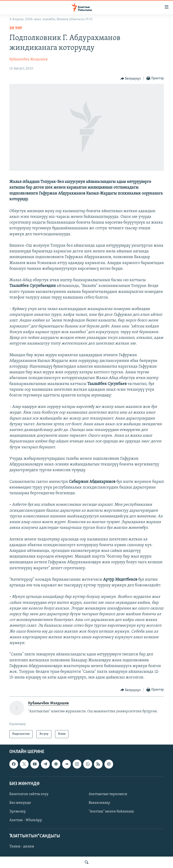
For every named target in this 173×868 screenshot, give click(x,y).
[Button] (131, 79)
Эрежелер (18, 812)
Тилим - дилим (22, 847)
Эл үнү (16, 28)
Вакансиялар (99, 803)
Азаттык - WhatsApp (26, 820)
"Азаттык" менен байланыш (111, 812)
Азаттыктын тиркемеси (108, 794)
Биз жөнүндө (20, 803)
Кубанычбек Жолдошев (28, 59)
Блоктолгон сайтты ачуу (29, 794)
